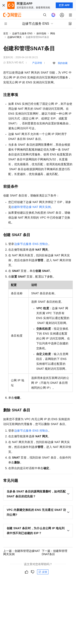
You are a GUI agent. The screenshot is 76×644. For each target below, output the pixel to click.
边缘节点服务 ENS (22, 33)
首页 (6, 33)
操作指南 (41, 33)
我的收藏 (63, 63)
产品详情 (37, 63)
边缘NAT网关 (14, 37)
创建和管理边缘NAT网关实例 (31, 207)
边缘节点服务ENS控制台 (31, 244)
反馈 (43, 572)
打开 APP (64, 5)
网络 (53, 33)
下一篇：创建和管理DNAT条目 (55, 552)
